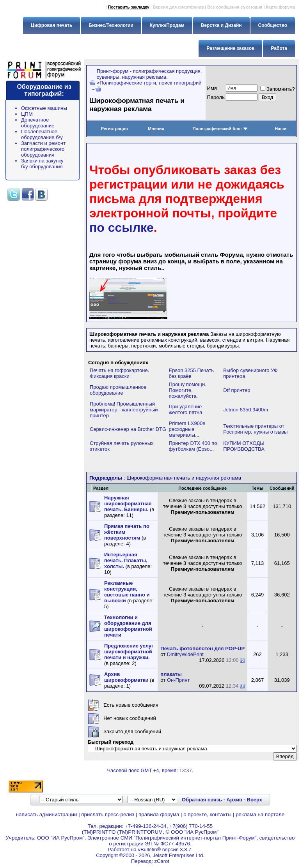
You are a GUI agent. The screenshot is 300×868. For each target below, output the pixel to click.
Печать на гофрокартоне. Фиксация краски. (119, 373)
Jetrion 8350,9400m (246, 410)
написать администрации (47, 814)
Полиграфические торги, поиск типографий (150, 83)
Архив (234, 800)
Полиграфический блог (220, 129)
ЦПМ (27, 114)
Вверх (255, 800)
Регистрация (114, 129)
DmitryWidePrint (185, 654)
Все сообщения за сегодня (235, 7)
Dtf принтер (237, 390)
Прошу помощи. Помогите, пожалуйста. (188, 390)
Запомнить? (278, 89)
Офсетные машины (44, 108)
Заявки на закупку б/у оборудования (42, 164)
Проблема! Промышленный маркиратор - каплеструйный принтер (124, 410)
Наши (280, 129)
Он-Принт (178, 680)
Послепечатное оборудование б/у (42, 134)
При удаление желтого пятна (186, 409)
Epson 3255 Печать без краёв (192, 373)
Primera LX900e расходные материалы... (187, 429)
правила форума (159, 814)
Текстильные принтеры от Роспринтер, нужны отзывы (255, 429)
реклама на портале (260, 814)
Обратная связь (202, 800)
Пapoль (216, 97)
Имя (212, 88)
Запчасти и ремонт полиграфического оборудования (43, 149)
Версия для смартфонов (178, 7)
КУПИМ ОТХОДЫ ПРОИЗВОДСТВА (244, 446)
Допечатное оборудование (38, 123)
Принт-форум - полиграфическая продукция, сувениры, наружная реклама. (149, 74)
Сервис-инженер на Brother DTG (128, 429)
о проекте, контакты (207, 814)
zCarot (162, 861)
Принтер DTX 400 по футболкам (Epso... (193, 446)
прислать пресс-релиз (108, 814)
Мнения (156, 129)
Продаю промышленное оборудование (118, 390)
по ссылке (122, 228)
